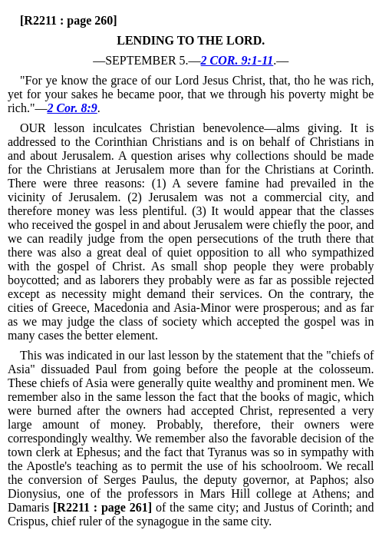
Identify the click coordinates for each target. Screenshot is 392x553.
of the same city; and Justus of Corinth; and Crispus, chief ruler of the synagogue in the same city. (191, 514)
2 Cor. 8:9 (72, 108)
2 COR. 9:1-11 (237, 60)
